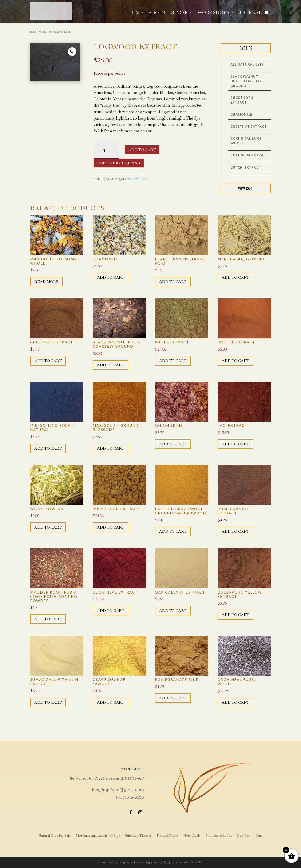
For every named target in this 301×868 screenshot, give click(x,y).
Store (179, 13)
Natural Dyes (45, 32)
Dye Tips (246, 48)
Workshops (213, 13)
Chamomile (241, 114)
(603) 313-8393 (130, 797)
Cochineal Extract (249, 155)
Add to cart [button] (111, 277)
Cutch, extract (246, 167)
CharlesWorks (196, 862)
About (157, 13)
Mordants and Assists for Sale (98, 836)
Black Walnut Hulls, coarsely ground (246, 81)
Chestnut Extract (249, 127)
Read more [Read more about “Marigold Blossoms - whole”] (46, 282)
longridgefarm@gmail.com (118, 790)
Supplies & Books (219, 836)
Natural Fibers (168, 836)
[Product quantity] (106, 150)
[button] (72, 52)
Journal (250, 13)
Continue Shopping (119, 163)
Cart (259, 836)
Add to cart (142, 150)
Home (136, 13)
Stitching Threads (138, 836)
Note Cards (192, 836)
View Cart (246, 188)
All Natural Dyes (247, 64)
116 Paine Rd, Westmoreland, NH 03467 (107, 778)
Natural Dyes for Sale (55, 836)
